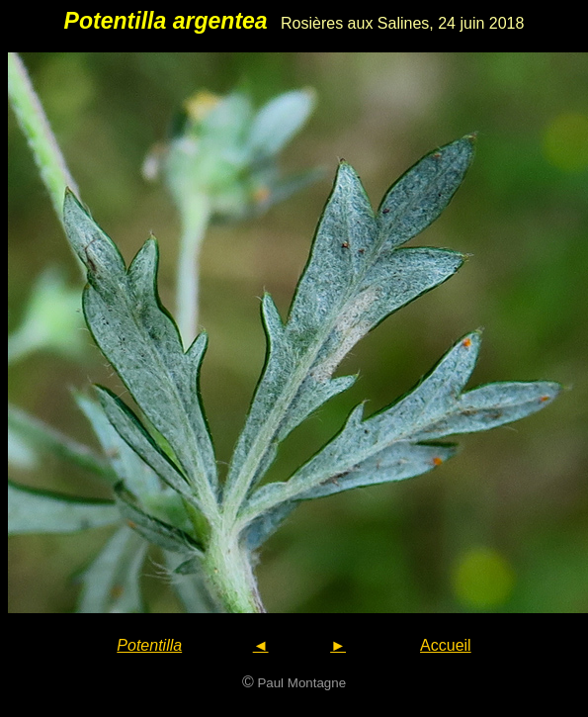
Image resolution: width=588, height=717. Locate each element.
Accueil (446, 645)
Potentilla (149, 645)
